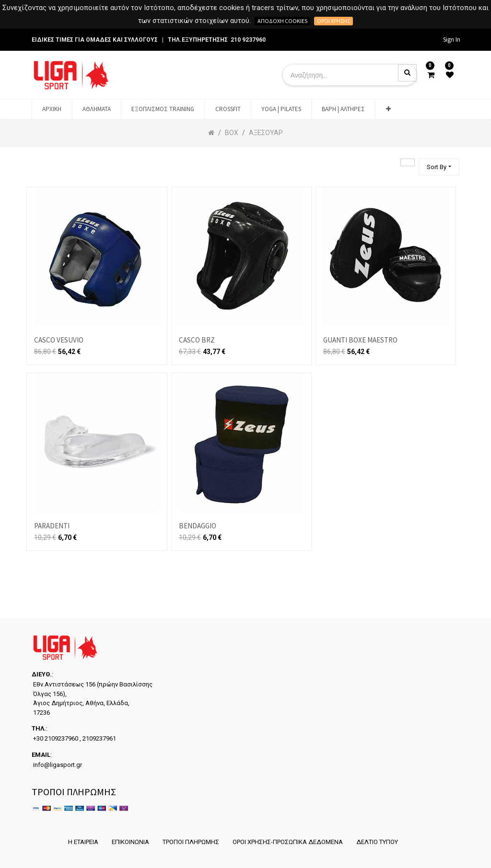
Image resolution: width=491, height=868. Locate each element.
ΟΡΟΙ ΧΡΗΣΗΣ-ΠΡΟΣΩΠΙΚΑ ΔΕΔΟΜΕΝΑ (288, 842)
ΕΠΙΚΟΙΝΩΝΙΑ (130, 842)
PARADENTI (52, 526)
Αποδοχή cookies (282, 21)
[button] (388, 109)
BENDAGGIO (198, 526)
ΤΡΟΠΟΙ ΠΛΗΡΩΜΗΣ (191, 842)
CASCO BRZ (197, 340)
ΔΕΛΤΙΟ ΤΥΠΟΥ (377, 842)
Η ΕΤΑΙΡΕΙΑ (83, 842)
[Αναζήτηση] (408, 162)
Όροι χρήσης (333, 21)
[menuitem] (52, 109)
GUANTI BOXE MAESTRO (360, 340)
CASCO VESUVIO (59, 340)
